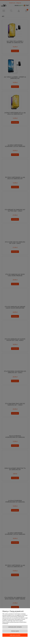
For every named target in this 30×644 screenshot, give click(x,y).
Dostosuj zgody (15, 631)
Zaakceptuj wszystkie (15, 635)
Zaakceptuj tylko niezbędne (15, 627)
